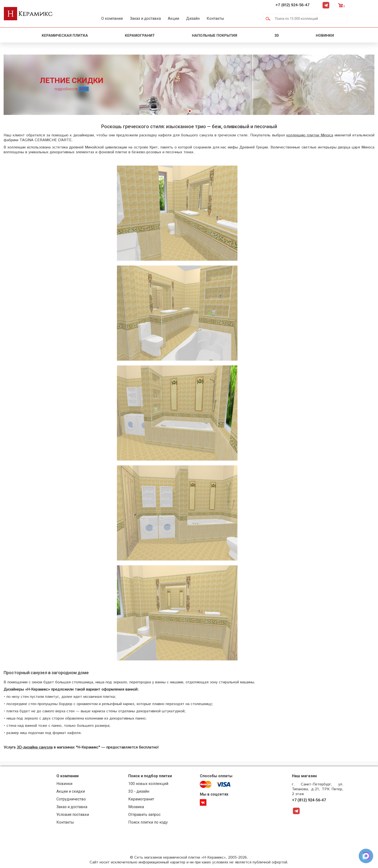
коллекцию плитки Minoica (309, 136)
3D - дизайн (141, 792)
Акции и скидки (76, 792)
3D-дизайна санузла (35, 748)
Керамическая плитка (65, 35)
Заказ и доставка (155, 18)
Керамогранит (140, 35)
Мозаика (138, 808)
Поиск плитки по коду (150, 823)
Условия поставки (78, 815)
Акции (187, 18)
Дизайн (212, 18)
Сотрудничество (77, 800)
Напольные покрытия (215, 35)
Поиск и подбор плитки (152, 777)
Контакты (239, 18)
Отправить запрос (147, 815)
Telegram (353, 5)
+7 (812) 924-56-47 (320, 5)
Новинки (325, 35)
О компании (117, 18)
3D (277, 35)
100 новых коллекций (151, 784)
